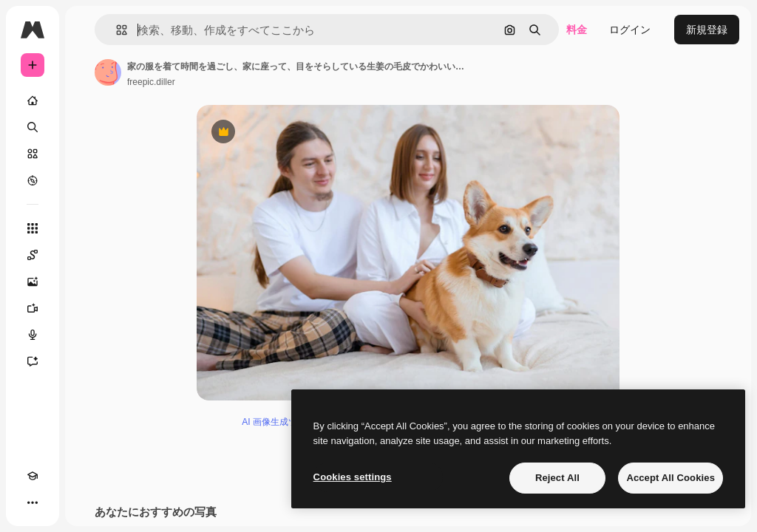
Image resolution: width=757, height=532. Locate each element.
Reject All (557, 478)
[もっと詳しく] (33, 180)
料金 (577, 30)
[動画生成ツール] (33, 308)
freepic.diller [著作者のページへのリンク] (151, 82)
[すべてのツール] (33, 228)
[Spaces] (33, 255)
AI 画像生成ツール (278, 422)
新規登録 (707, 30)
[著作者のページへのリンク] (108, 72)
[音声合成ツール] (33, 335)
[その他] (33, 502)
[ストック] (33, 154)
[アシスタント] (33, 361)
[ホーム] (33, 100)
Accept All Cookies (671, 478)
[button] (116, 30)
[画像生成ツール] (33, 282)
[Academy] (33, 476)
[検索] (33, 127)
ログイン (630, 30)
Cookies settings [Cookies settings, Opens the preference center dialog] (353, 477)
